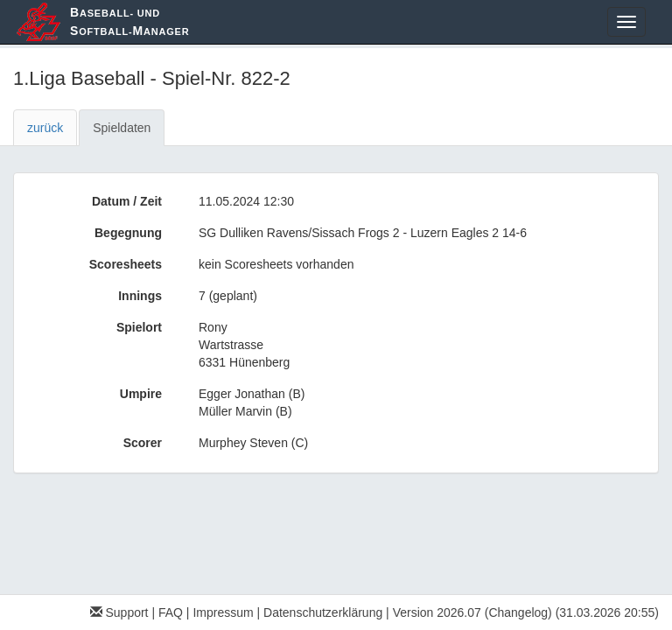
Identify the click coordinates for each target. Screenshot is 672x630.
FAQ (171, 612)
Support (119, 612)
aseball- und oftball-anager (129, 21)
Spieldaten (122, 128)
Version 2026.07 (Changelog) (472, 612)
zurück (45, 128)
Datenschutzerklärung (323, 612)
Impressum (223, 612)
